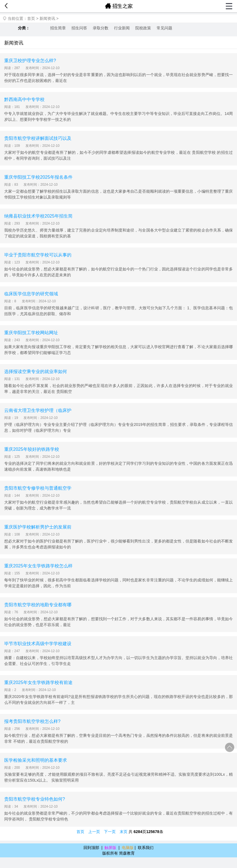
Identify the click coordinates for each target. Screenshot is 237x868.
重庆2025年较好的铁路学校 (32, 449)
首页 (31, 18)
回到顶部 (91, 848)
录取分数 (101, 28)
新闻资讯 (47, 18)
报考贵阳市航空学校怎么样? (32, 721)
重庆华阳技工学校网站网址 (31, 333)
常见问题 (164, 28)
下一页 (110, 832)
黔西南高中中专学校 (24, 99)
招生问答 (79, 28)
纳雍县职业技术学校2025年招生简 (38, 216)
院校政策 (143, 28)
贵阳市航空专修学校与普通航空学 (38, 488)
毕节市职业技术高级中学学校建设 (38, 644)
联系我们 (146, 848)
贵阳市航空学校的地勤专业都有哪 (38, 605)
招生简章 (58, 28)
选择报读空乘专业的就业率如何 (36, 372)
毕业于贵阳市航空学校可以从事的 (38, 255)
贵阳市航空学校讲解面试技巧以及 (38, 138)
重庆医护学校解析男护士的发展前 (38, 527)
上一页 (94, 832)
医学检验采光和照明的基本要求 (36, 760)
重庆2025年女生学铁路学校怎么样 (38, 566)
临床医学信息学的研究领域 (31, 294)
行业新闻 (122, 28)
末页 (124, 832)
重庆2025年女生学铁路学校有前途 (38, 682)
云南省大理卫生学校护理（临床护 (38, 410)
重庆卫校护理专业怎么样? (30, 61)
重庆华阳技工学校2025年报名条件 (38, 177)
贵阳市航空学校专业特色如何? (35, 799)
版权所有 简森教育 (118, 853)
